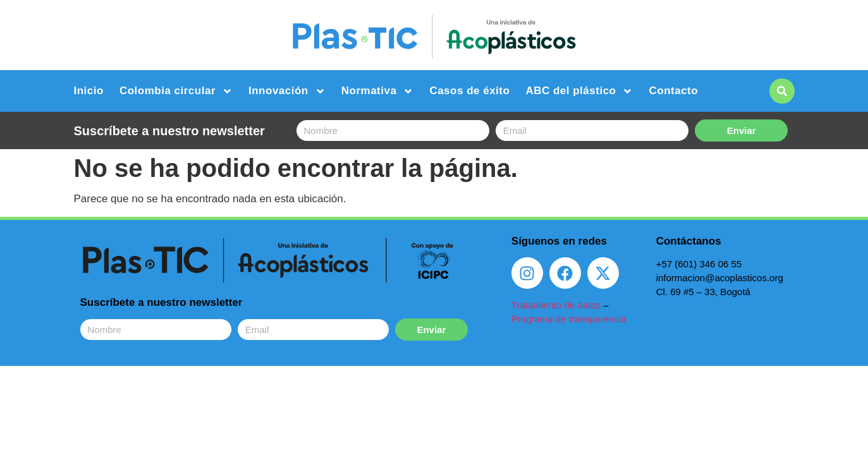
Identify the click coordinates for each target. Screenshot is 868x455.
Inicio (89, 91)
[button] (782, 91)
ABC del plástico (579, 91)
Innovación (287, 91)
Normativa (378, 91)
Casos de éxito (469, 91)
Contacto (673, 91)
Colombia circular (176, 91)
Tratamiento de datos (556, 305)
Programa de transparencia (569, 319)
